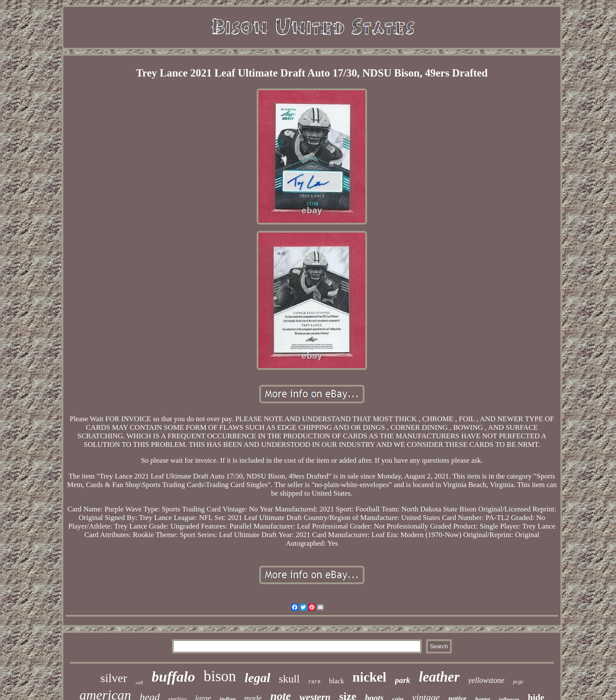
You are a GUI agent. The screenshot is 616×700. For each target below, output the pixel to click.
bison (220, 676)
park (403, 680)
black (336, 681)
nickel (369, 677)
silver (114, 678)
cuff (139, 682)
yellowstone (486, 680)
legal (258, 678)
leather (439, 677)
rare (314, 682)
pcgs (518, 681)
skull (289, 679)
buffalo (173, 677)
